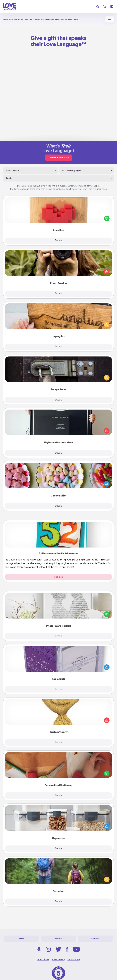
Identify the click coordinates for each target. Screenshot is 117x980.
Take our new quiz (59, 158)
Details (58, 241)
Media (58, 939)
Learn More (73, 19)
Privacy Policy (58, 959)
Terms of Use (43, 959)
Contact (95, 939)
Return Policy (74, 959)
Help (22, 939)
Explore (59, 577)
